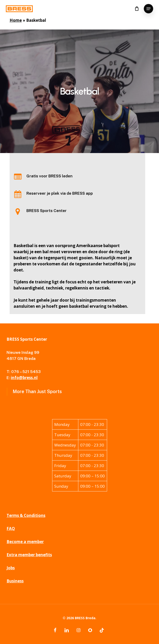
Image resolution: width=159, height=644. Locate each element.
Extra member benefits (29, 555)
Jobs (11, 568)
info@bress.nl (24, 378)
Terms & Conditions (26, 515)
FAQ (11, 529)
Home (16, 20)
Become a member (25, 542)
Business (15, 581)
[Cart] (137, 9)
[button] (148, 9)
